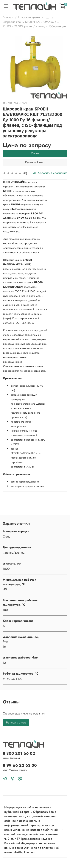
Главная (8, 17)
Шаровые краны (29, 17)
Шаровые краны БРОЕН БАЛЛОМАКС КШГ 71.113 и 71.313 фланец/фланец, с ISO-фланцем (34, 24)
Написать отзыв (16, 722)
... (48, 17)
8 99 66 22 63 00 (20, 765)
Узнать (35, 153)
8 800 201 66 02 (19, 753)
